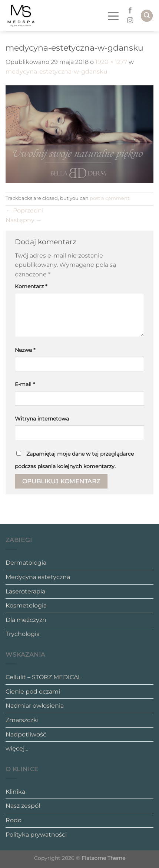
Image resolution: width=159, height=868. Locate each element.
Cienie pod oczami (33, 692)
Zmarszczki (22, 720)
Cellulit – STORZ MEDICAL (43, 677)
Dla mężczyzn (26, 620)
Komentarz (31, 286)
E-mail (25, 384)
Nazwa (25, 350)
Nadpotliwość (26, 734)
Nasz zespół (23, 806)
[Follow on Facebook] (130, 11)
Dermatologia (26, 563)
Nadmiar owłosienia (35, 706)
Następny (24, 220)
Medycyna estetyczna (38, 577)
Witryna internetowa (42, 419)
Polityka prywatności (36, 835)
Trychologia (23, 634)
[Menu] (115, 16)
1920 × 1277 (111, 62)
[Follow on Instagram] (130, 21)
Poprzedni (24, 210)
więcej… (17, 748)
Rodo (14, 820)
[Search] (147, 16)
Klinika (15, 792)
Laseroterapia (25, 591)
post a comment (110, 198)
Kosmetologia (26, 605)
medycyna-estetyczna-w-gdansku (57, 72)
